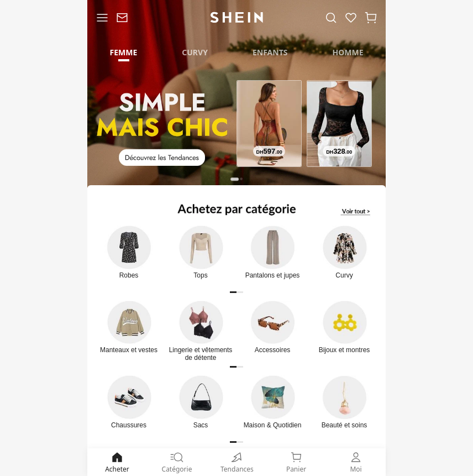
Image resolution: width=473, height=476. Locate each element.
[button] (371, 17)
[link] (122, 17)
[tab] (123, 51)
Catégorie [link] (177, 462)
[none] (236, 457)
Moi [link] (356, 462)
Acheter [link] (117, 462)
